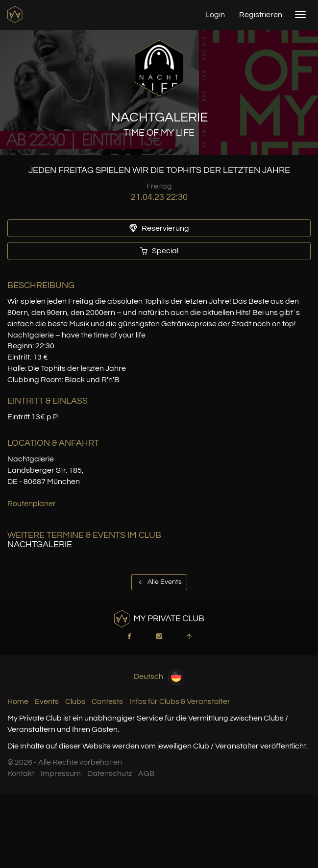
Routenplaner (32, 504)
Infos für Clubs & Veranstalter (180, 701)
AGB (147, 773)
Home (18, 701)
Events (47, 701)
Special (159, 251)
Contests (107, 701)
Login (215, 15)
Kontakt (21, 773)
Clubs (75, 701)
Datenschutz (110, 773)
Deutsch (159, 677)
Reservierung (159, 228)
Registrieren (261, 15)
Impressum (61, 773)
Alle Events (159, 582)
